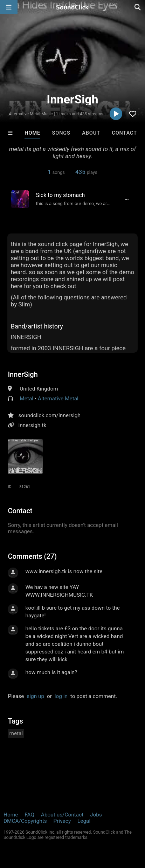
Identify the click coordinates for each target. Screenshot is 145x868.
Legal (84, 821)
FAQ (29, 815)
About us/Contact (62, 815)
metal (16, 733)
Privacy (62, 821)
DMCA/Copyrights (25, 821)
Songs (61, 133)
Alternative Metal (58, 399)
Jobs (96, 815)
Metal (26, 399)
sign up (35, 696)
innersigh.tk (32, 425)
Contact (124, 133)
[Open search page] (138, 7)
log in (61, 696)
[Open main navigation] (9, 7)
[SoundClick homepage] (72, 7)
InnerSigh (23, 374)
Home (32, 133)
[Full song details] (127, 199)
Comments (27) (32, 556)
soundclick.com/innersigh (49, 415)
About (91, 133)
